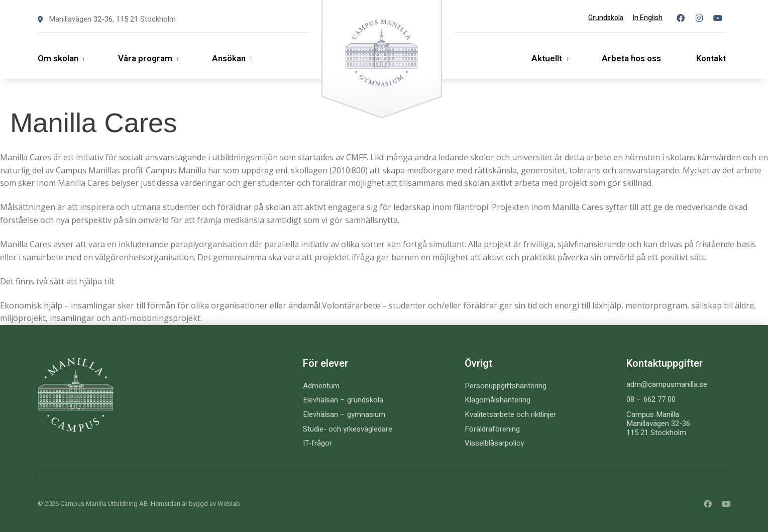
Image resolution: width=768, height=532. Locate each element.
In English (647, 18)
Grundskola (606, 18)
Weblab (229, 504)
